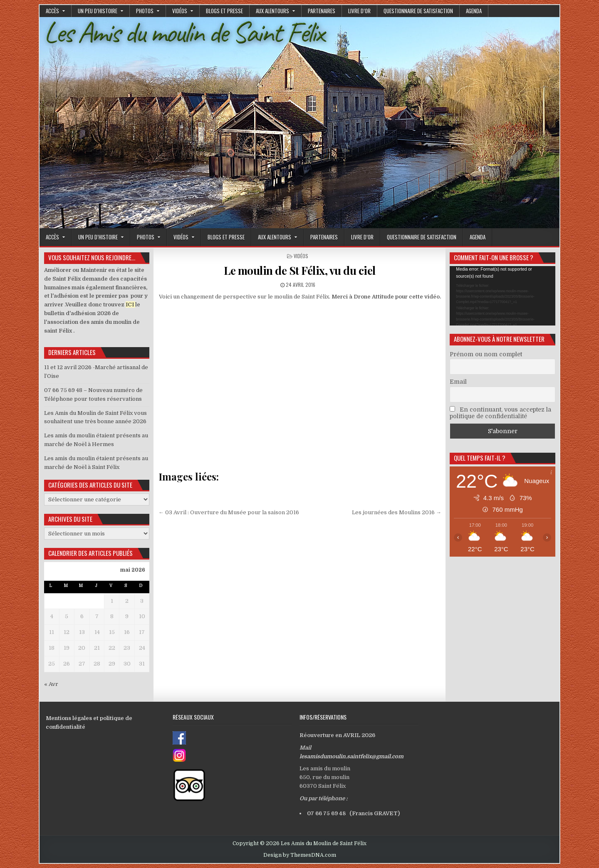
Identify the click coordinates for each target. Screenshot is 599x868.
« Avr (51, 684)
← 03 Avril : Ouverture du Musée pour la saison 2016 (229, 512)
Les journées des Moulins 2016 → (397, 512)
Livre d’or (359, 11)
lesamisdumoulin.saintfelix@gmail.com (351, 756)
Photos (145, 11)
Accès (52, 11)
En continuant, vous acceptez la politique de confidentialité (500, 413)
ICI (130, 305)
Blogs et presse (224, 11)
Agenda (474, 11)
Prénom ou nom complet (486, 354)
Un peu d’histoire (98, 11)
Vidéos (180, 11)
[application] (502, 296)
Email (458, 382)
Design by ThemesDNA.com (300, 855)
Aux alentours (272, 11)
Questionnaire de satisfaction (418, 11)
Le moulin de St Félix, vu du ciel (300, 270)
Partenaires (322, 11)
